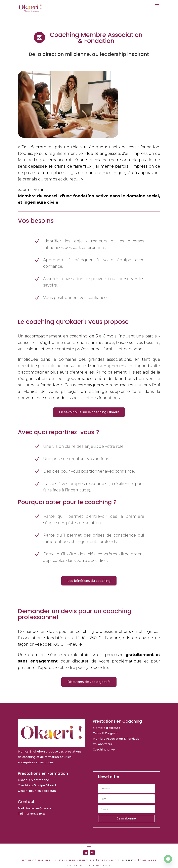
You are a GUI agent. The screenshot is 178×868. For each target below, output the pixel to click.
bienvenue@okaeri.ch (40, 808)
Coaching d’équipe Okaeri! (37, 785)
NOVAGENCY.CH (129, 860)
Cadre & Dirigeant (106, 733)
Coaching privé (104, 749)
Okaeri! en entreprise (33, 780)
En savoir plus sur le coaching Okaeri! (89, 412)
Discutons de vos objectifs (89, 682)
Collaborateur (103, 744)
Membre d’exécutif (106, 728)
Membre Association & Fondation (117, 739)
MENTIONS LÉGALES (101, 866)
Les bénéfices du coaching (89, 581)
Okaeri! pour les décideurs (37, 791)
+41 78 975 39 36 (35, 814)
